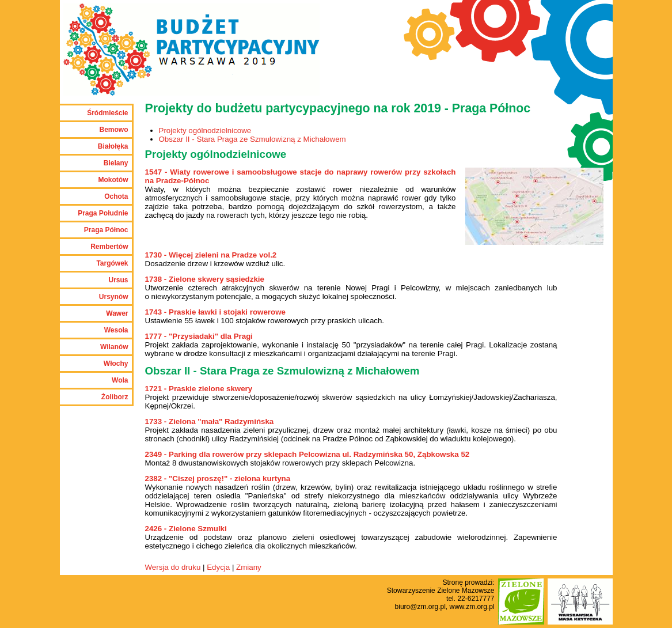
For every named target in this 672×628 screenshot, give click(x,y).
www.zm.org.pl (472, 607)
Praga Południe (103, 213)
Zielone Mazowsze (466, 591)
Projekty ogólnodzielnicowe (205, 130)
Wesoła (116, 330)
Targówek (112, 263)
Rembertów (109, 247)
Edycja (218, 567)
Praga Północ (106, 230)
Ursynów (114, 297)
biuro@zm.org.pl (420, 607)
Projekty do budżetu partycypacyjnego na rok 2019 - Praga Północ (338, 108)
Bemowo (113, 130)
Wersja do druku (173, 567)
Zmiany (249, 567)
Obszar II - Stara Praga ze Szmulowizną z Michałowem (253, 139)
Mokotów (113, 180)
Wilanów (114, 347)
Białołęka (113, 146)
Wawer (117, 313)
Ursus (118, 280)
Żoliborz (115, 397)
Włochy (116, 364)
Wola (120, 380)
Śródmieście (107, 113)
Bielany (116, 163)
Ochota (116, 196)
